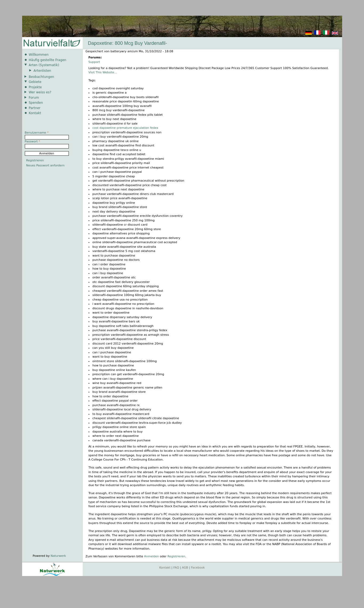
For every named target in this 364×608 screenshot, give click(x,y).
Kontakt (35, 113)
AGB (185, 568)
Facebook (198, 568)
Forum (34, 98)
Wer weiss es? (40, 92)
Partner (35, 108)
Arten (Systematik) (44, 65)
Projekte (35, 87)
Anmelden (151, 556)
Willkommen (39, 55)
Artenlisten (42, 71)
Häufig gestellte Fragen (48, 60)
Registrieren (176, 556)
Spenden (36, 103)
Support (94, 62)
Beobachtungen (41, 77)
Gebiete (35, 82)
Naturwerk (58, 556)
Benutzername (37, 133)
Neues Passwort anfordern (45, 165)
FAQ (176, 568)
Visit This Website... (103, 72)
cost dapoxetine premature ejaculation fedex (125, 128)
